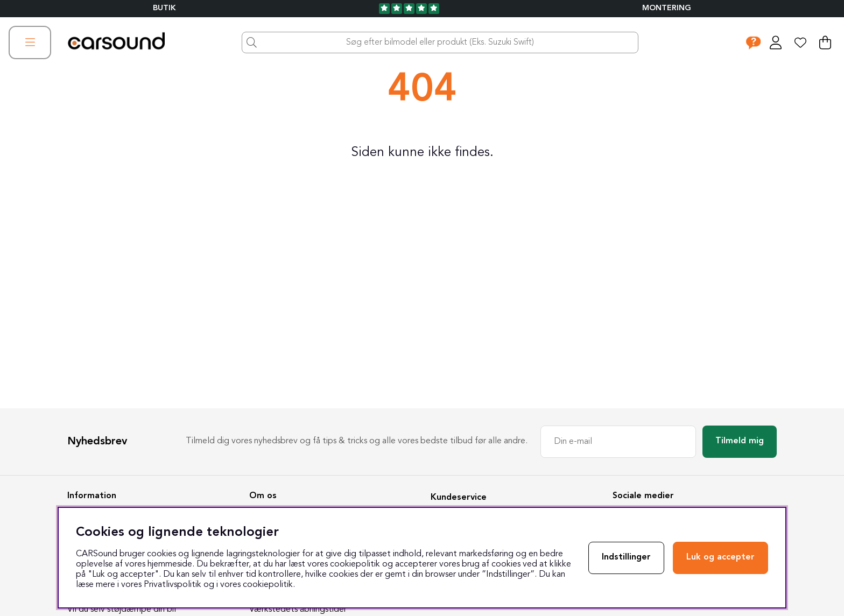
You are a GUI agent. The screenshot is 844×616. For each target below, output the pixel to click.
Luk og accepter (720, 557)
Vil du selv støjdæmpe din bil (122, 610)
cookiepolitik (268, 585)
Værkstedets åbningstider (298, 610)
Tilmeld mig (740, 441)
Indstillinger (626, 557)
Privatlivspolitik (173, 585)
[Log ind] (776, 43)
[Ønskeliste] (800, 43)
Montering (667, 8)
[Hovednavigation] (30, 43)
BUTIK (164, 8)
